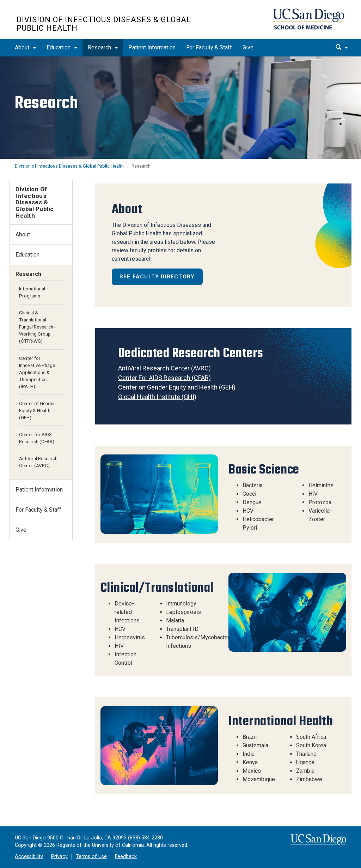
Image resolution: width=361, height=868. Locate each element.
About (25, 47)
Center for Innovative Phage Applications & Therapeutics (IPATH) (37, 372)
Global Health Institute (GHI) (157, 397)
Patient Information (152, 47)
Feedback (126, 857)
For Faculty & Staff (209, 47)
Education (62, 47)
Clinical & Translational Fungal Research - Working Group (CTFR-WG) (37, 327)
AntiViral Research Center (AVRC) (164, 368)
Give (248, 47)
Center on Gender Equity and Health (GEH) (177, 387)
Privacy (59, 857)
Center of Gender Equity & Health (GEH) (37, 410)
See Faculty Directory (157, 277)
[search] (342, 48)
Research (103, 47)
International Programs (32, 292)
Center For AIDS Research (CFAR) (164, 378)
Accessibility (29, 857)
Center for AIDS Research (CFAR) (37, 438)
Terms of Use (91, 857)
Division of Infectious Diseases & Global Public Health (104, 24)
